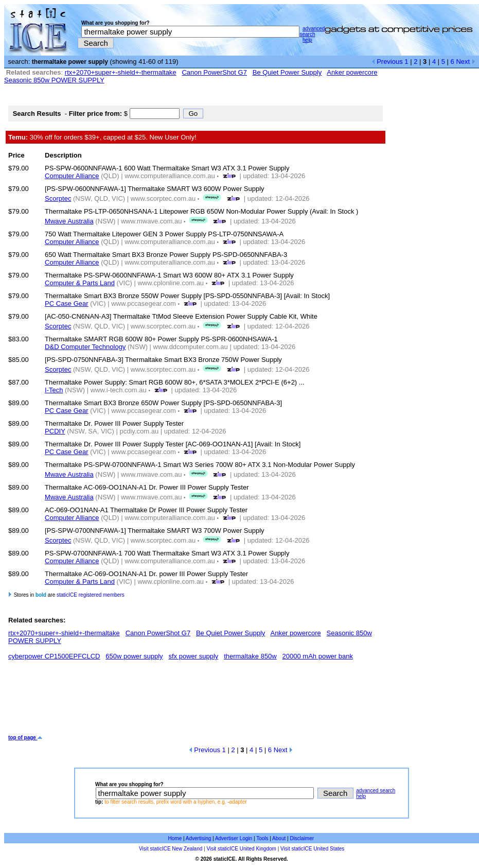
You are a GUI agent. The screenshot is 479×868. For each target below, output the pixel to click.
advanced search (312, 31)
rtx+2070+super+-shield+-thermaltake (121, 72)
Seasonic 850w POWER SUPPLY (54, 80)
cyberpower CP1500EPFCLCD (54, 656)
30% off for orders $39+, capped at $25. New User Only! (102, 137)
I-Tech (54, 390)
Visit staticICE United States (312, 849)
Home (175, 838)
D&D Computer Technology (85, 347)
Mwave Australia (69, 221)
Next (465, 62)
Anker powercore (352, 72)
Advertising (198, 838)
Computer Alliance (72, 176)
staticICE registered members (91, 595)
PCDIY (55, 431)
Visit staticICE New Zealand (171, 849)
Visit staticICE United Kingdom (241, 849)
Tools (262, 838)
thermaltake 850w (250, 656)
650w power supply (134, 656)
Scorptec (58, 198)
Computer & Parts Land (80, 283)
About (279, 838)
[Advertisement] (196, 701)
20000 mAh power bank (318, 656)
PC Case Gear (67, 303)
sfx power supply (193, 656)
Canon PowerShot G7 (214, 72)
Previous (387, 62)
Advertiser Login (234, 838)
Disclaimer (302, 838)
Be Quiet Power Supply (287, 72)
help (307, 40)
